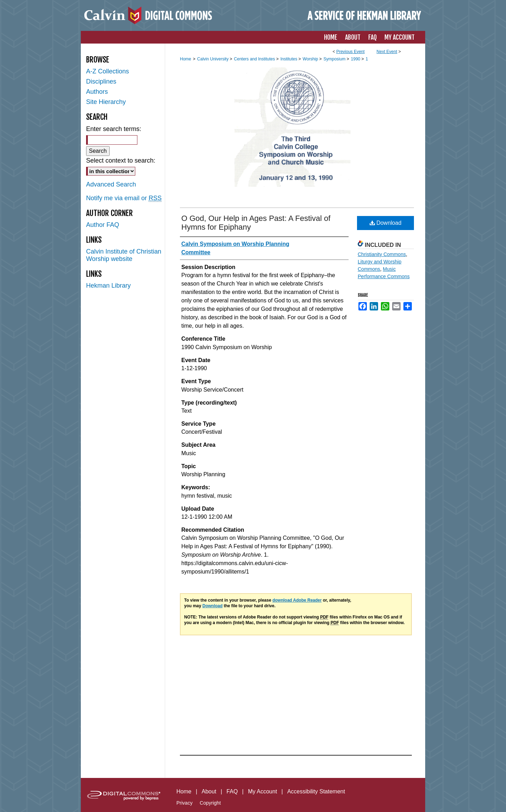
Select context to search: (121, 161)
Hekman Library (108, 286)
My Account (263, 791)
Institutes (289, 59)
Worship (311, 59)
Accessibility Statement (316, 791)
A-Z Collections (108, 71)
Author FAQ (103, 225)
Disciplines (101, 81)
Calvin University (213, 59)
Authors (97, 92)
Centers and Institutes (255, 59)
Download (386, 223)
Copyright (210, 803)
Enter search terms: (114, 129)
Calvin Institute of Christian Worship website (124, 255)
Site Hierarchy (106, 102)
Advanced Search (111, 184)
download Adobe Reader (297, 600)
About (209, 791)
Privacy (184, 803)
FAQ (232, 791)
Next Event (387, 52)
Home (186, 59)
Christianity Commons (382, 254)
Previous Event (351, 52)
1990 (356, 59)
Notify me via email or (124, 198)
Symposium (335, 59)
